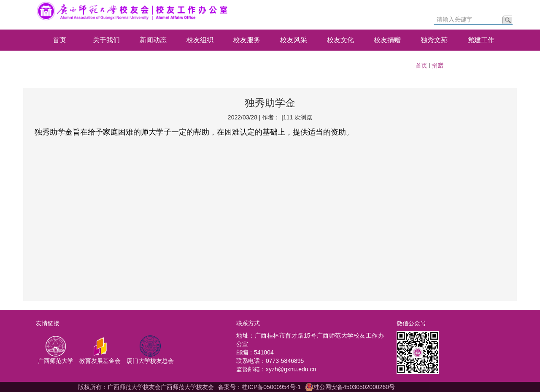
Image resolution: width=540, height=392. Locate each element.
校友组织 (200, 40)
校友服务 (247, 40)
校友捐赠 (387, 40)
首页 (59, 40)
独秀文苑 (434, 40)
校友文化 (340, 40)
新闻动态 (153, 40)
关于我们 (106, 40)
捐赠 (437, 65)
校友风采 (294, 40)
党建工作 (481, 40)
